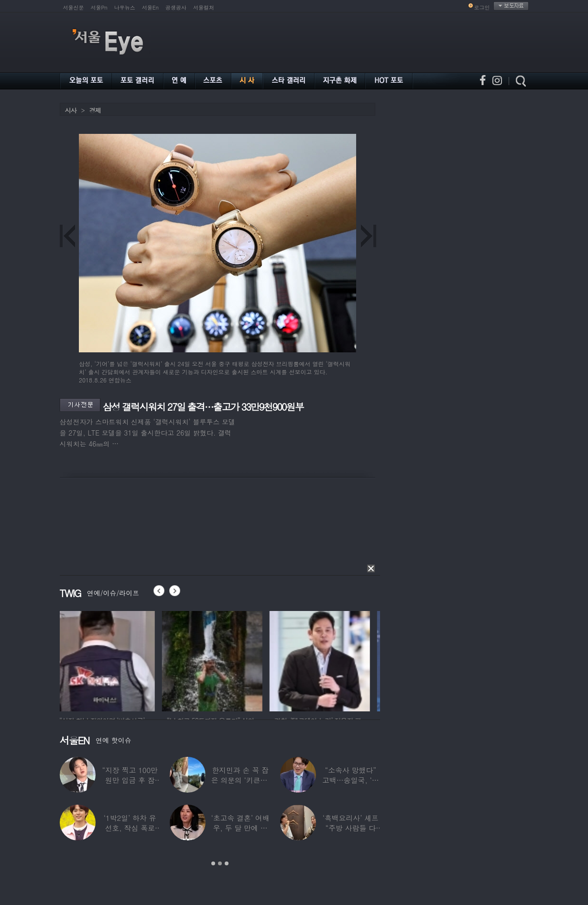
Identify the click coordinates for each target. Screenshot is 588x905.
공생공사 (176, 7)
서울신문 (74, 7)
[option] (110, 660)
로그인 (482, 7)
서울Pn (99, 7)
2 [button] (220, 863)
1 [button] (213, 863)
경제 (95, 110)
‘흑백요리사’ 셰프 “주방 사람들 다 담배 (350, 828)
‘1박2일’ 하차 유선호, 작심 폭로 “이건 (130, 828)
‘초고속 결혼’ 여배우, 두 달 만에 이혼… (240, 828)
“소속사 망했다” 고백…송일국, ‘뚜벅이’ (351, 780)
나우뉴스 (125, 7)
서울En (150, 7)
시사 (71, 110)
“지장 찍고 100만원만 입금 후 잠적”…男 (130, 780)
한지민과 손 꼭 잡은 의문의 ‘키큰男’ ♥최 (240, 780)
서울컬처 (204, 7)
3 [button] (227, 863)
